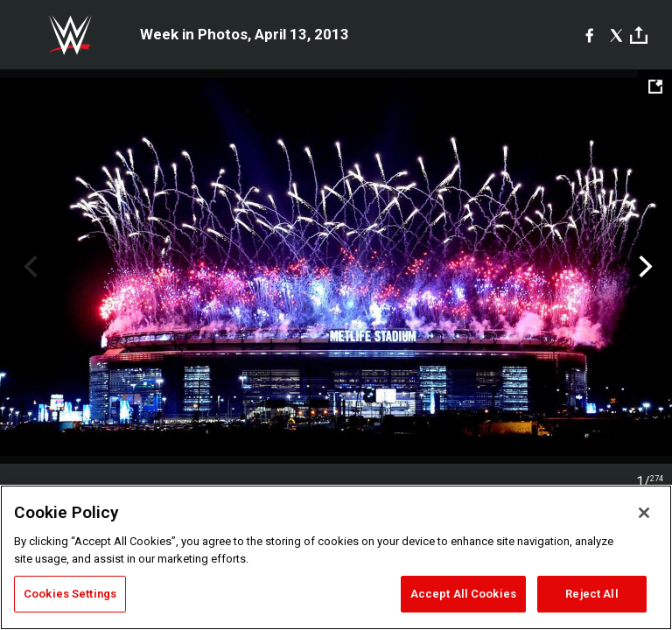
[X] (616, 35)
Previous (28, 267)
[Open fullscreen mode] (655, 87)
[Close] (644, 513)
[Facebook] (589, 35)
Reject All (591, 594)
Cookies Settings (70, 594)
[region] (336, 557)
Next (644, 267)
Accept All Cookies (463, 594)
